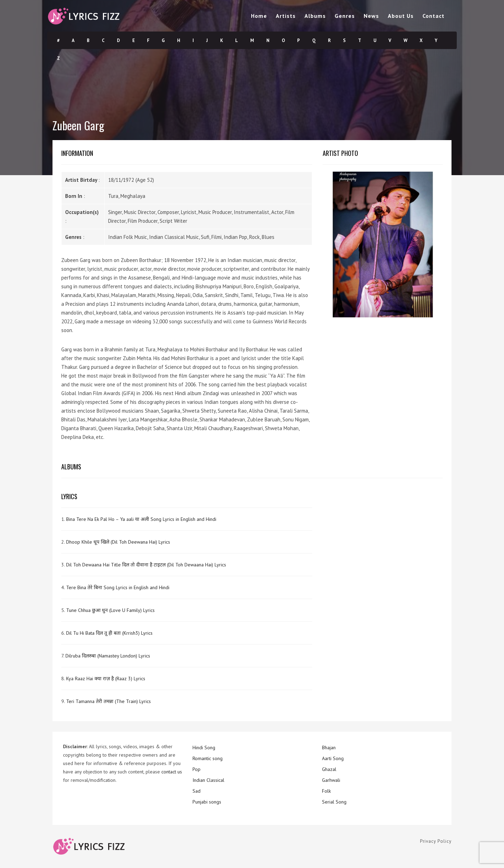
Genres (345, 16)
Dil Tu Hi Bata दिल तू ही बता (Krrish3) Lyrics (109, 633)
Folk (326, 791)
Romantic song (208, 758)
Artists (286, 16)
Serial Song (334, 802)
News (371, 16)
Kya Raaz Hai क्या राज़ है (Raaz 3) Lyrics (106, 678)
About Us (401, 16)
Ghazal (329, 769)
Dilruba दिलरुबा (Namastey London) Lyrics (108, 656)
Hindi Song (204, 748)
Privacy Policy (436, 841)
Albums (315, 16)
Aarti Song (333, 758)
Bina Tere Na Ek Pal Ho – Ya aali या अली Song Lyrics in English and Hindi (141, 519)
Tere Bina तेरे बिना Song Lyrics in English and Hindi (118, 587)
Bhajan (329, 748)
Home (259, 16)
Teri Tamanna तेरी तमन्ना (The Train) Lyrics (108, 701)
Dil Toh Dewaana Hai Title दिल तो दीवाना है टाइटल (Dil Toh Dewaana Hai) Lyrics (146, 565)
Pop (197, 769)
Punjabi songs (207, 802)
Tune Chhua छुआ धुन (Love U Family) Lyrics (110, 610)
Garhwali (331, 780)
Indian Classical (208, 780)
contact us (172, 772)
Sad (197, 791)
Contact (433, 16)
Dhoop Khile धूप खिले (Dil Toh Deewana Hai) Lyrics (118, 542)
